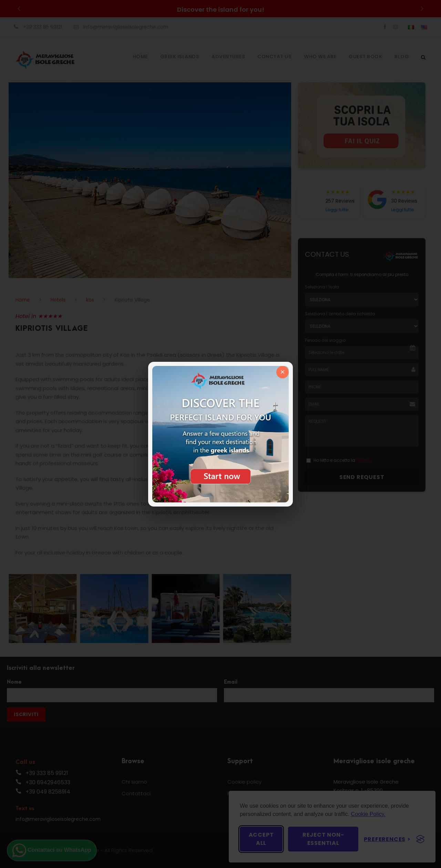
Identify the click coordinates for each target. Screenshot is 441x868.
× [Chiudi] (283, 372)
